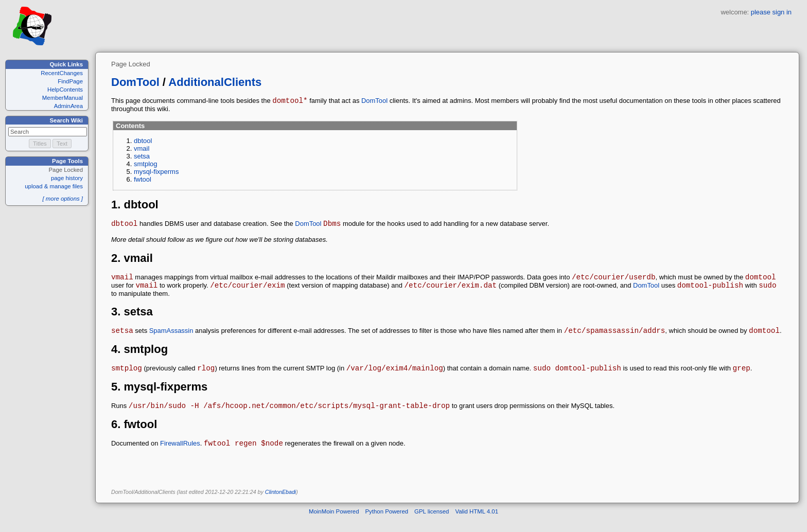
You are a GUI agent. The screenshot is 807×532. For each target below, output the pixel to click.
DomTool (135, 82)
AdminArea (68, 106)
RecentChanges (62, 73)
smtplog (146, 165)
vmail (142, 150)
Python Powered (387, 524)
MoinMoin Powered (334, 524)
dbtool (143, 142)
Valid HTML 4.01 (477, 524)
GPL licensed (432, 524)
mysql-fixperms (156, 173)
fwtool (143, 181)
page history (67, 178)
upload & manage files (54, 186)
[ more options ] (63, 199)
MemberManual (63, 98)
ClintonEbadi (280, 504)
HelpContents (65, 90)
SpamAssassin (171, 338)
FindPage (70, 81)
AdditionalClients (215, 82)
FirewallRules (180, 456)
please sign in (771, 12)
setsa (142, 158)
